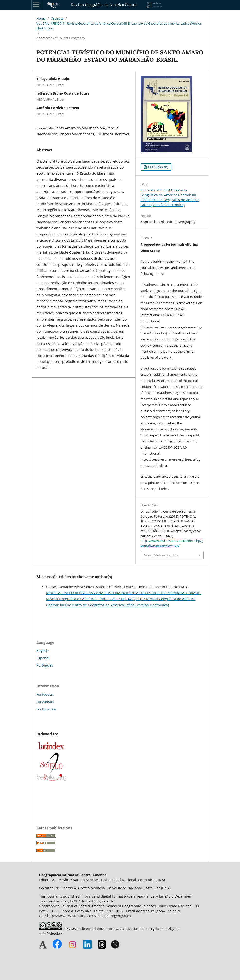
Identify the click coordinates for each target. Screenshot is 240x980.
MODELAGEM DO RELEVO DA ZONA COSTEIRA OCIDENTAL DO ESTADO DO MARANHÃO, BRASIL (124, 593)
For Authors (45, 702)
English (42, 651)
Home (41, 18)
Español (43, 658)
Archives (57, 18)
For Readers (45, 694)
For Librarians (46, 709)
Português (45, 665)
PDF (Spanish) (158, 167)
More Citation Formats (161, 555)
